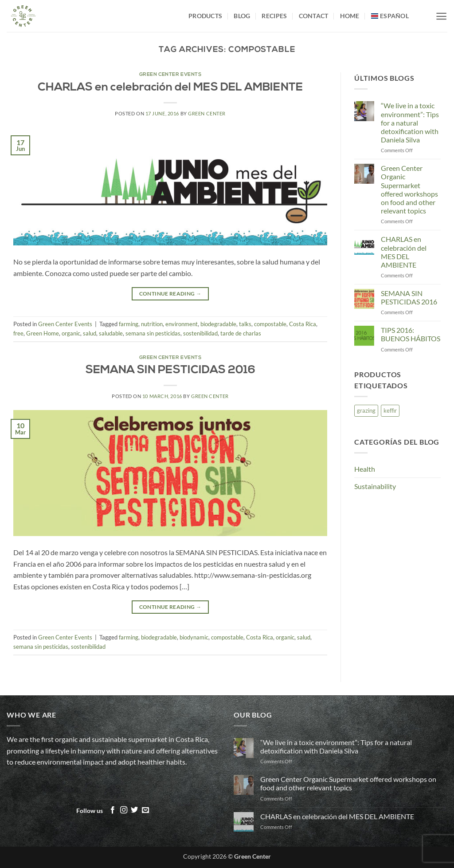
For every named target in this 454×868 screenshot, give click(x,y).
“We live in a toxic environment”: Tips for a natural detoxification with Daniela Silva (410, 122)
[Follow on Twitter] (134, 810)
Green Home (43, 333)
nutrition (152, 324)
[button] (441, 16)
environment (182, 324)
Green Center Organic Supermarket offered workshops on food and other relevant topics (409, 189)
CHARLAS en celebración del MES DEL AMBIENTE (170, 88)
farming (129, 324)
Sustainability (375, 486)
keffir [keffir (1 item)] (390, 410)
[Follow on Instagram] (124, 810)
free (18, 333)
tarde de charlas (241, 333)
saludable (111, 333)
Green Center (207, 113)
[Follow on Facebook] (113, 810)
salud (90, 333)
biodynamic (194, 637)
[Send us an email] (145, 810)
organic (71, 333)
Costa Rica (303, 324)
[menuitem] (390, 16)
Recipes (274, 16)
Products (205, 16)
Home (350, 16)
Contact (314, 16)
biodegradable (218, 324)
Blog (242, 16)
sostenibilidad (200, 333)
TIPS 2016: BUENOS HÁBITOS (411, 334)
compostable (270, 324)
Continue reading (170, 294)
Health (365, 469)
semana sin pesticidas (153, 333)
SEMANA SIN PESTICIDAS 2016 (170, 370)
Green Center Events (170, 75)
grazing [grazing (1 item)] (366, 410)
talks (245, 324)
